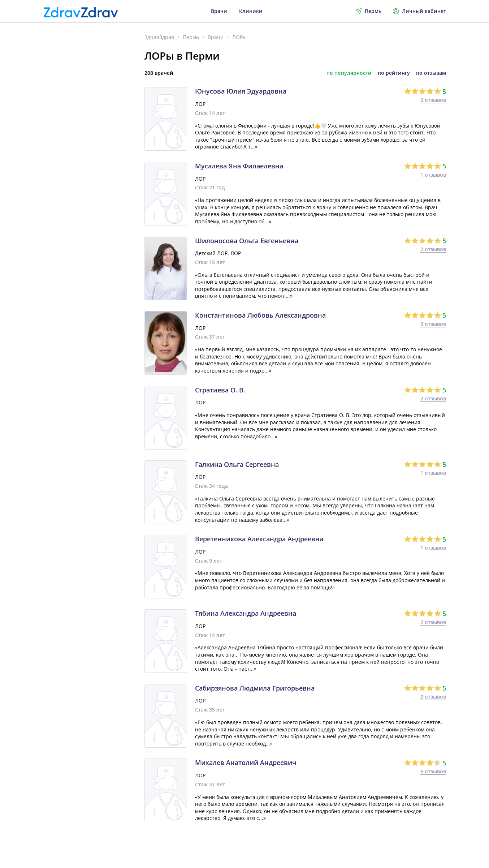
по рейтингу (394, 73)
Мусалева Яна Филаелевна (239, 166)
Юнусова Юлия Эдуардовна (241, 91)
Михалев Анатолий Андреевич (246, 763)
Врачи (219, 11)
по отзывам (431, 73)
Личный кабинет (419, 11)
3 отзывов (433, 324)
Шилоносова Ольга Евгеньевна (247, 241)
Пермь (191, 37)
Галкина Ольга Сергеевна (237, 465)
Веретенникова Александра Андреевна (259, 539)
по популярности (349, 73)
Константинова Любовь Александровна (260, 315)
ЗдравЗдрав (159, 37)
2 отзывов (433, 100)
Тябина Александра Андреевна (246, 614)
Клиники (251, 11)
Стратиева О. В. (220, 390)
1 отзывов (433, 175)
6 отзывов (433, 771)
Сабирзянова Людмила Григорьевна (255, 688)
